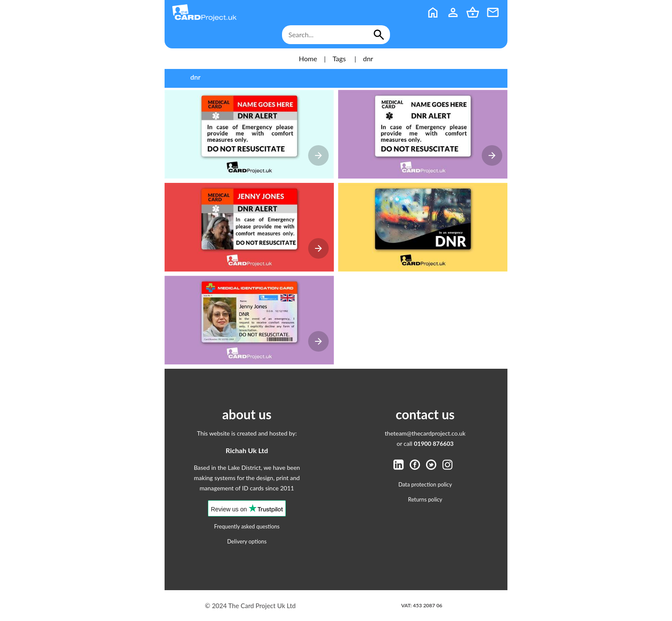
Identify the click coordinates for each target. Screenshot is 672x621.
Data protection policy (425, 484)
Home (308, 58)
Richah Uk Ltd (247, 450)
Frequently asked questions (247, 526)
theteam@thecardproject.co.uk (425, 433)
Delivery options (247, 541)
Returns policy (425, 499)
